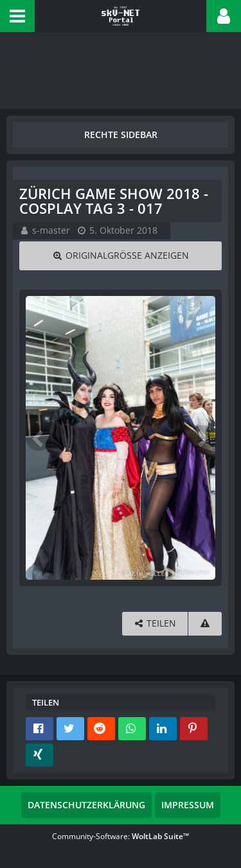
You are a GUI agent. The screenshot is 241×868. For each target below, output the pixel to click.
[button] (17, 16)
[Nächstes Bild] (202, 438)
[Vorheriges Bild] (39, 438)
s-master (51, 230)
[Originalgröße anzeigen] (121, 256)
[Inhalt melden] (205, 624)
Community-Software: (121, 836)
